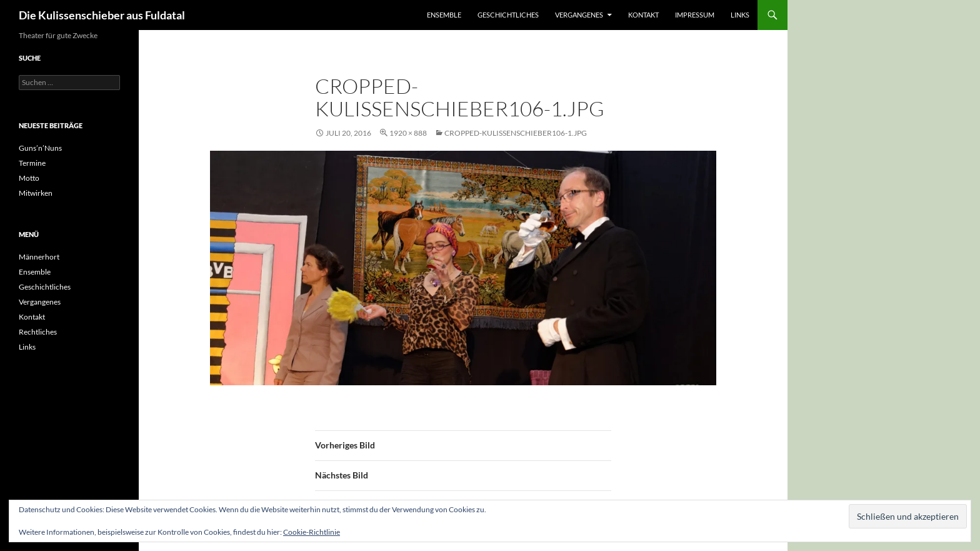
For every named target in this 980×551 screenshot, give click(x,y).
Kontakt (643, 15)
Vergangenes (579, 15)
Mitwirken (36, 193)
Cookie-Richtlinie (312, 532)
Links (740, 15)
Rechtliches (38, 332)
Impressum (695, 15)
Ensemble (444, 15)
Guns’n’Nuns (40, 148)
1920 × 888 (408, 133)
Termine (32, 163)
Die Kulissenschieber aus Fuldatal (102, 15)
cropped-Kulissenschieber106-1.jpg (516, 133)
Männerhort (39, 257)
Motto (29, 178)
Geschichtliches (508, 15)
